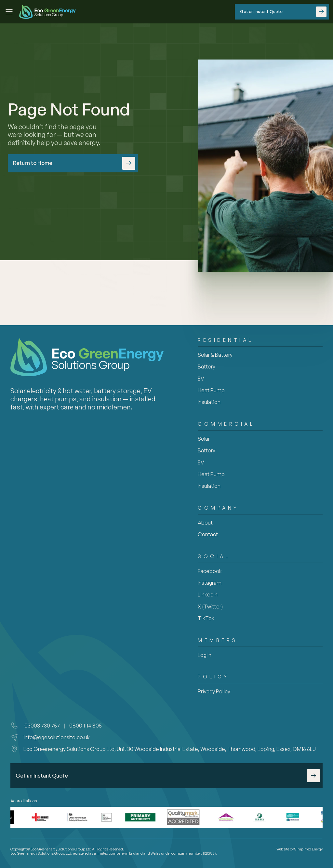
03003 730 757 (42, 726)
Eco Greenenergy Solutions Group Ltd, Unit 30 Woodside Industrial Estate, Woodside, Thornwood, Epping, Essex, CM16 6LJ (170, 749)
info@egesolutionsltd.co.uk (57, 737)
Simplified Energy (308, 849)
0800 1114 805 (86, 726)
